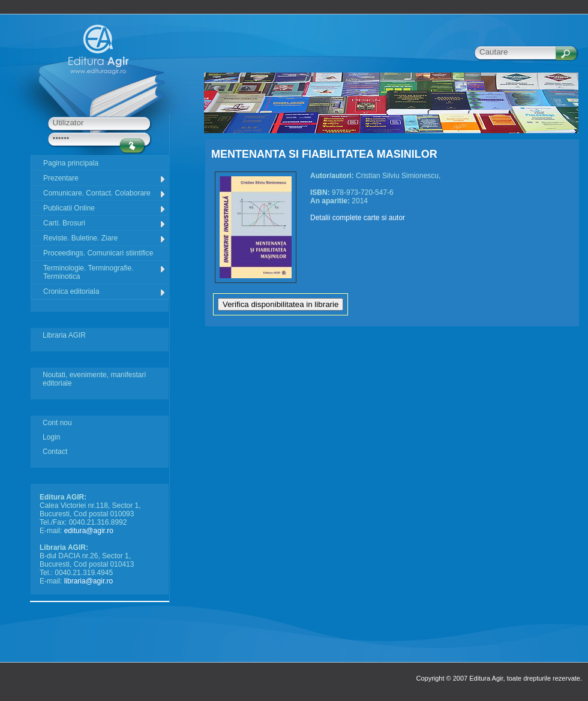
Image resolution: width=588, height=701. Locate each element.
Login (51, 437)
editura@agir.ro (89, 531)
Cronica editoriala (105, 292)
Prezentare (105, 178)
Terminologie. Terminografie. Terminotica (105, 272)
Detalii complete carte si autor (358, 218)
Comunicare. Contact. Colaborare (105, 193)
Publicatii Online (105, 208)
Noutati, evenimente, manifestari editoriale (94, 379)
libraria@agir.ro (89, 581)
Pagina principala (71, 163)
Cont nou (57, 423)
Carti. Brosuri (105, 223)
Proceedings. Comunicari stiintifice (98, 253)
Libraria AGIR (64, 335)
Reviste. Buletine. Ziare (105, 238)
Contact (55, 452)
